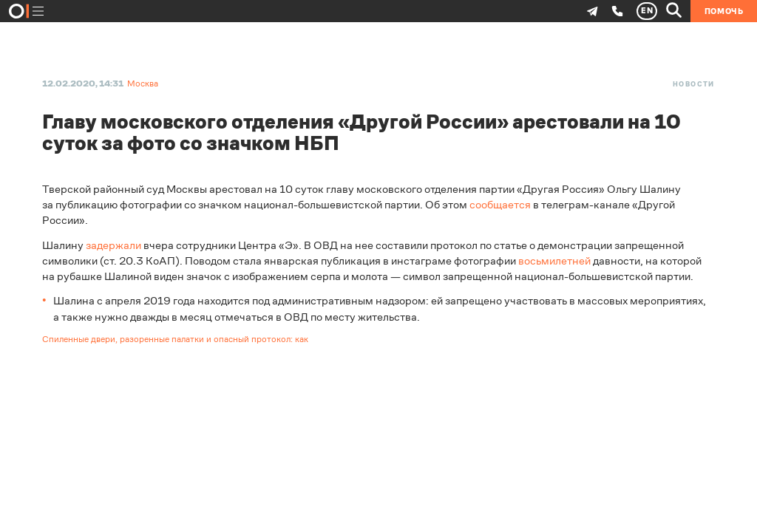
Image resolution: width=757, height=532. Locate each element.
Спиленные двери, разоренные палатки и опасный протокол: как (175, 339)
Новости (694, 84)
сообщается (500, 204)
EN (647, 11)
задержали (113, 245)
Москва (143, 83)
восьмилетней (554, 260)
